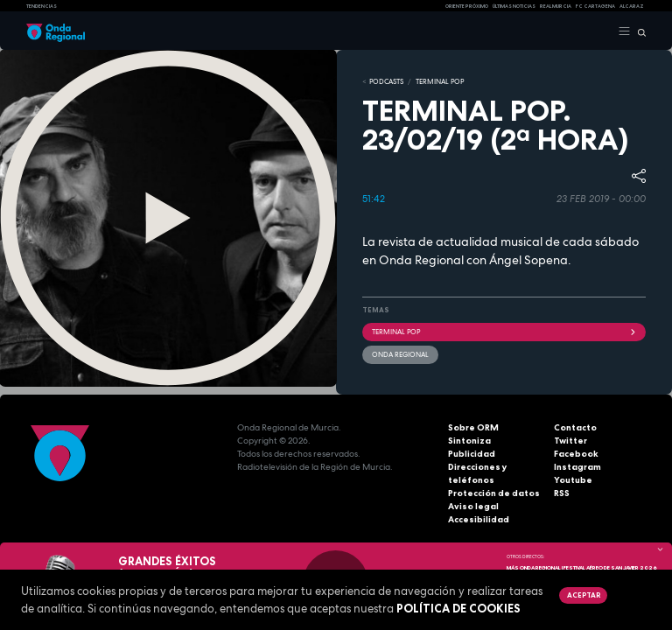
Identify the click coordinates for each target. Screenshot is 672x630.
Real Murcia (556, 6)
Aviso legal (473, 506)
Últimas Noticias (514, 6)
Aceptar (584, 595)
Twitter (570, 441)
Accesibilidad (479, 519)
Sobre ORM (473, 427)
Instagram (577, 467)
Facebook (576, 454)
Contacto (575, 427)
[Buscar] (638, 31)
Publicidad (472, 454)
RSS (562, 493)
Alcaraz (632, 6)
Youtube (573, 480)
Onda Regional (400, 354)
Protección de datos (494, 493)
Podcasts (386, 81)
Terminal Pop (504, 332)
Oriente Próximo (467, 6)
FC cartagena (595, 6)
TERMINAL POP (440, 81)
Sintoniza (469, 441)
